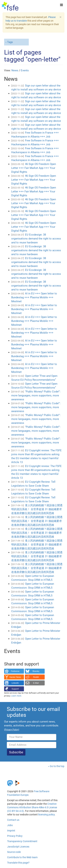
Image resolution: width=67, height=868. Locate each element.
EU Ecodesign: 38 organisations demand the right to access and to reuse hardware (36, 239)
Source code (14, 852)
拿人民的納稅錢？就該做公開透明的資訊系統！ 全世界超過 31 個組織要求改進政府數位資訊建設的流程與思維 (37, 509)
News (15, 70)
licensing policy (46, 815)
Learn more (16, 696)
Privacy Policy (15, 836)
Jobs (10, 825)
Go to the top (57, 766)
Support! (15, 689)
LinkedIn (15, 683)
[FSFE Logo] (10, 6)
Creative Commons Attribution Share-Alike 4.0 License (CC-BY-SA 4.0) (32, 807)
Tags (10, 42)
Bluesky (36, 671)
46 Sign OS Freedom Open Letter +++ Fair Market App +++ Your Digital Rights (34, 168)
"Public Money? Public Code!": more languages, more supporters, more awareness (36, 395)
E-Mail (36, 683)
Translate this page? (18, 863)
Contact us (13, 820)
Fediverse (15, 671)
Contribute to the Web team (22, 857)
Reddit (36, 677)
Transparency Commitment (22, 841)
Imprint (11, 831)
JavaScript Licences (18, 847)
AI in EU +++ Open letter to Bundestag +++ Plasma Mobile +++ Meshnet (34, 297)
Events (25, 70)
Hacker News (15, 677)
